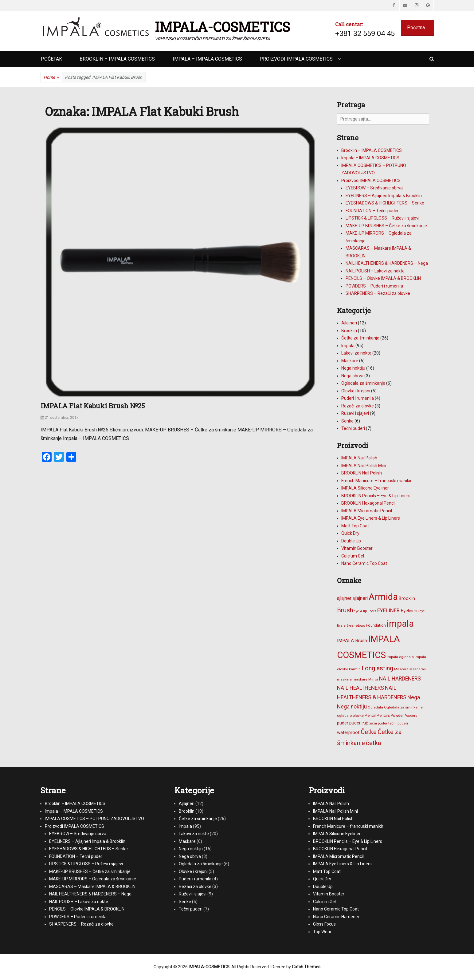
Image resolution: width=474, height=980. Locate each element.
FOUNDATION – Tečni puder (372, 211)
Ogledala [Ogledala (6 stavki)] (375, 707)
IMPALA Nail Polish (359, 458)
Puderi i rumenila (358, 398)
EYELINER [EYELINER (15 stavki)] (388, 610)
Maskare (350, 361)
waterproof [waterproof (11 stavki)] (348, 732)
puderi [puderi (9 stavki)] (355, 723)
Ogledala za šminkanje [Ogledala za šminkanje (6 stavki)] (403, 707)
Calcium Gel (353, 556)
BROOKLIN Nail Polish (362, 473)
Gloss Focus (324, 924)
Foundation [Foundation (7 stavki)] (376, 625)
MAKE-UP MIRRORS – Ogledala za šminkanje (93, 879)
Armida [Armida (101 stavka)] (383, 597)
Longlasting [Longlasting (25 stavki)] (377, 668)
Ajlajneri (349, 323)
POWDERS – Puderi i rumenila (374, 286)
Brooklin (349, 331)
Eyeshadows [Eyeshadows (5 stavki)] (356, 626)
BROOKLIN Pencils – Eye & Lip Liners (376, 496)
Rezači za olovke (358, 406)
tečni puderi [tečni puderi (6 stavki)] (398, 723)
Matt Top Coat (355, 526)
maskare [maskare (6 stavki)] (360, 679)
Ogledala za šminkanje (363, 383)
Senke (347, 421)
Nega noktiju (353, 368)
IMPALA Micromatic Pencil (367, 511)
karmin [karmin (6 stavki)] (355, 669)
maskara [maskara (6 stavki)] (344, 679)
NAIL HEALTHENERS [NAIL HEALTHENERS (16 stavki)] (360, 688)
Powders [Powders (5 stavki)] (411, 716)
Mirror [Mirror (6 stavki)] (373, 679)
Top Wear (322, 932)
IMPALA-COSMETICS (222, 27)
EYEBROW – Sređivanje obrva (374, 188)
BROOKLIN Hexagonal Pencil (368, 503)
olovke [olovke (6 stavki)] (358, 716)
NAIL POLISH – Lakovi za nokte (375, 271)
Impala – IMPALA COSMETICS (207, 59)
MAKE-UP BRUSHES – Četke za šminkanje (386, 226)
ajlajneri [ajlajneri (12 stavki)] (360, 598)
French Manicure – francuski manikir (376, 481)
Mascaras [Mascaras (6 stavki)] (418, 669)
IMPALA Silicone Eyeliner (365, 488)
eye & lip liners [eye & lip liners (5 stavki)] (365, 611)
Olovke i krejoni (356, 391)
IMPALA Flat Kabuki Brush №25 (93, 406)
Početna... (417, 28)
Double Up (351, 541)
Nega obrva (352, 376)
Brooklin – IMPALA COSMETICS (117, 59)
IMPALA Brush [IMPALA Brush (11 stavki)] (352, 641)
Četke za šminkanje (360, 338)
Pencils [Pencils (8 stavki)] (383, 715)
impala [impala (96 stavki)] (400, 624)
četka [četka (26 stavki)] (374, 743)
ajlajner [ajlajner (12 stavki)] (344, 598)
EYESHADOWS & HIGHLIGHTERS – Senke (385, 203)
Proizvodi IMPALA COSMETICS (296, 59)
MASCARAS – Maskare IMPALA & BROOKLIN (92, 887)
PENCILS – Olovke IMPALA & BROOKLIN (383, 278)
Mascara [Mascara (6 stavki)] (401, 669)
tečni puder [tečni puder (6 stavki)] (378, 723)
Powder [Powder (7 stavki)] (397, 715)
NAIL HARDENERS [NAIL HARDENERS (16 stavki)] (400, 679)
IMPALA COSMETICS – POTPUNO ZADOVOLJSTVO (94, 819)
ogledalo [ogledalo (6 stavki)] (344, 716)
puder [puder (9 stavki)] (343, 723)
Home (51, 77)
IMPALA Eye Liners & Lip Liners (371, 518)
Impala (348, 346)
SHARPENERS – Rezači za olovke (378, 293)
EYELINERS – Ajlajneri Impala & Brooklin (384, 196)
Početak (51, 59)
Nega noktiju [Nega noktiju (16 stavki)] (352, 707)
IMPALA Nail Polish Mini (364, 466)
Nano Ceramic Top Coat (364, 563)
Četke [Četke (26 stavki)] (369, 732)
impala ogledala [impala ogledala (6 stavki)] (400, 657)
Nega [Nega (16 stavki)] (414, 697)
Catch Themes (306, 967)
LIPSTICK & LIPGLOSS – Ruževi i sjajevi (382, 218)
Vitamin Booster (357, 548)
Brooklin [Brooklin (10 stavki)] (407, 598)
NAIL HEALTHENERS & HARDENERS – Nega (387, 263)
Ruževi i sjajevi (355, 413)
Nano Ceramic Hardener (336, 917)
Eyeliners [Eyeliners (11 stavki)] (410, 611)
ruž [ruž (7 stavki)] (365, 723)
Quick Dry (350, 533)
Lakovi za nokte (356, 353)
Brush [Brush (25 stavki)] (345, 610)
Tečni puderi (353, 428)
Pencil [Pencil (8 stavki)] (370, 715)
